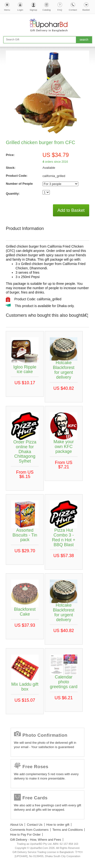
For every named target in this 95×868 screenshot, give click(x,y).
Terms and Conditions (68, 830)
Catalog (47, 10)
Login (20, 10)
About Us (17, 825)
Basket (86, 10)
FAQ (60, 10)
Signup (33, 10)
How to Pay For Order (25, 835)
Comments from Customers (29, 830)
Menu (7, 10)
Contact (73, 10)
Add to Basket (71, 210)
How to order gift (58, 825)
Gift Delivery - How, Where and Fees (36, 840)
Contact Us (35, 825)
